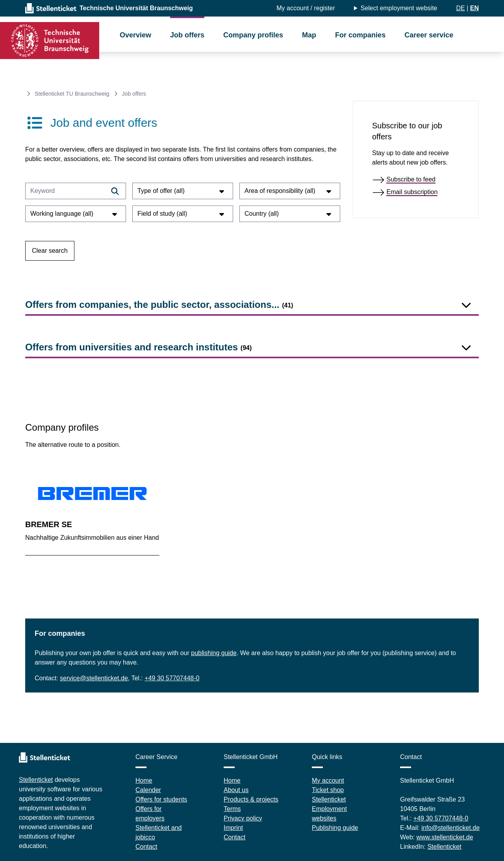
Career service (429, 35)
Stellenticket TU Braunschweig (72, 94)
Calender (148, 790)
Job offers (187, 35)
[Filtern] (115, 191)
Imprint (233, 828)
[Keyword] (76, 191)
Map (309, 35)
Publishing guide (335, 828)
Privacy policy (243, 818)
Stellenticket (36, 780)
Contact (146, 847)
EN (474, 8)
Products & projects (251, 799)
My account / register (306, 8)
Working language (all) (75, 214)
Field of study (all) (182, 214)
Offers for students (161, 799)
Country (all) (289, 214)
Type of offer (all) (182, 191)
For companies (360, 35)
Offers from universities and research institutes (138, 347)
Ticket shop (328, 790)
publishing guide (214, 653)
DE (460, 8)
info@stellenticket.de (450, 828)
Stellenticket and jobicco (158, 832)
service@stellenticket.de (94, 678)
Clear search (50, 251)
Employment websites (329, 814)
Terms (232, 809)
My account (328, 780)
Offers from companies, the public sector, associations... (159, 305)
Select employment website (399, 8)
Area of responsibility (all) (289, 191)
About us (236, 790)
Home (144, 780)
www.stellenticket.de (445, 837)
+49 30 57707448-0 (172, 678)
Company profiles (253, 35)
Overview (135, 35)
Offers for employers (150, 814)
